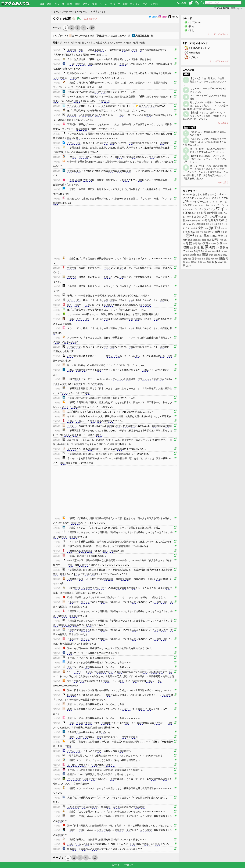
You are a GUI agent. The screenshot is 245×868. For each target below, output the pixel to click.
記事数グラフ (91, 19)
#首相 (142, 43)
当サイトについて (122, 865)
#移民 (153, 17)
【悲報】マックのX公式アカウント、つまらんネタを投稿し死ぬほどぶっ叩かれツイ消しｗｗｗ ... (205, 116)
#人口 (106, 43)
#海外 (74, 43)
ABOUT (182, 3)
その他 (154, 4)
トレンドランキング (219, 61)
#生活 (99, 43)
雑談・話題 (46, 4)
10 (92, 28)
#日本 (67, 43)
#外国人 (82, 43)
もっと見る (223, 123)
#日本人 (91, 43)
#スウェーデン (117, 43)
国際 (70, 4)
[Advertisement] (26, 67)
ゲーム (104, 4)
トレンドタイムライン (218, 34)
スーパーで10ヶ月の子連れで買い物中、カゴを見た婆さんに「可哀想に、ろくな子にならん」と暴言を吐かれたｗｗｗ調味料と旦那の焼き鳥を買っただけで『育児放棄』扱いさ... (206, 172)
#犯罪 (136, 43)
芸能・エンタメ (131, 4)
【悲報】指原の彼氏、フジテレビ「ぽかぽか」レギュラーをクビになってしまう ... (205, 159)
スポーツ (115, 4)
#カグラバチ (194, 22)
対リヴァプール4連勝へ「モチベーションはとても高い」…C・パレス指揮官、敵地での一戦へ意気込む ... (205, 106)
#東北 (191, 30)
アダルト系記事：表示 (228, 8)
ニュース (59, 4)
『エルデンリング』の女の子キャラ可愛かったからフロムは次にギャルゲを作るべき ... (205, 142)
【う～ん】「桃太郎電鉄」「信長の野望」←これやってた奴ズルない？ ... (205, 82)
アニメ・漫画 (90, 4)
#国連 (191, 26)
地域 (77, 4)
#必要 (129, 43)
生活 (145, 4)
